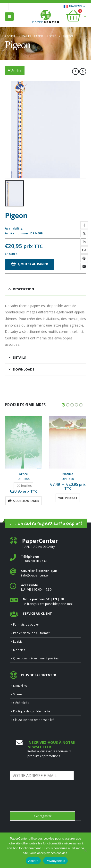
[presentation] (47, 803)
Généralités (21, 703)
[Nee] (85, 850)
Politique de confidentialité (32, 711)
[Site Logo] (46, 17)
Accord (33, 861)
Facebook (84, 225)
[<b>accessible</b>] (45, 587)
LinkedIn (84, 242)
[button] (9, 17)
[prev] (75, 71)
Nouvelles (20, 686)
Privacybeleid (55, 861)
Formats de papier (26, 624)
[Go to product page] (24, 442)
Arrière (15, 70)
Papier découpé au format (31, 633)
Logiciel (18, 641)
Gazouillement (84, 233)
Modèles (19, 650)
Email (84, 266)
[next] (83, 71)
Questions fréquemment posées (36, 658)
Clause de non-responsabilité (34, 720)
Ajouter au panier (33, 264)
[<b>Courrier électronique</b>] (45, 573)
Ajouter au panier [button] (26, 501)
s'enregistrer (43, 816)
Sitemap (19, 694)
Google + (84, 250)
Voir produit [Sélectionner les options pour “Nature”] (68, 498)
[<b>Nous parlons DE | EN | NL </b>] (45, 601)
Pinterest (84, 258)
